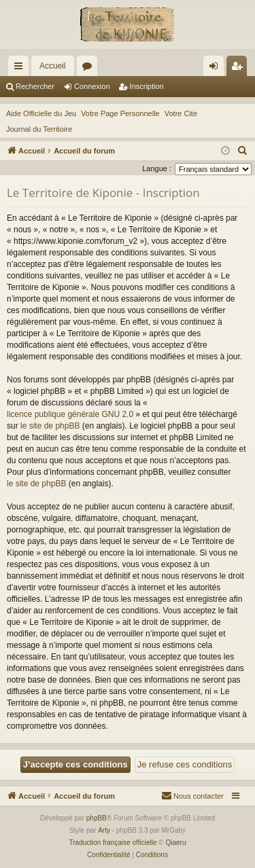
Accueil (53, 66)
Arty (104, 830)
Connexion (92, 86)
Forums (90, 69)
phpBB (97, 818)
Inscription (147, 86)
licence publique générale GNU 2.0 (70, 414)
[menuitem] (243, 151)
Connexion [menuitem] (217, 69)
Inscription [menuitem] (240, 69)
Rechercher (35, 86)
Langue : (157, 168)
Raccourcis (21, 69)
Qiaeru (175, 843)
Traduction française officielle (113, 843)
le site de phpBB (50, 426)
